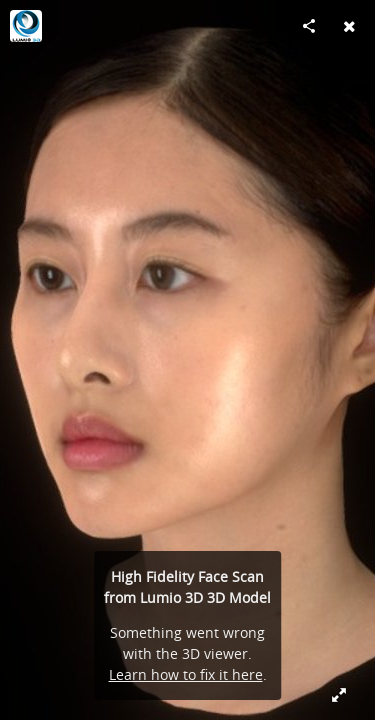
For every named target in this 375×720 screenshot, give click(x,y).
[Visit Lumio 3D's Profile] (26, 26)
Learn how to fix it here (186, 674)
